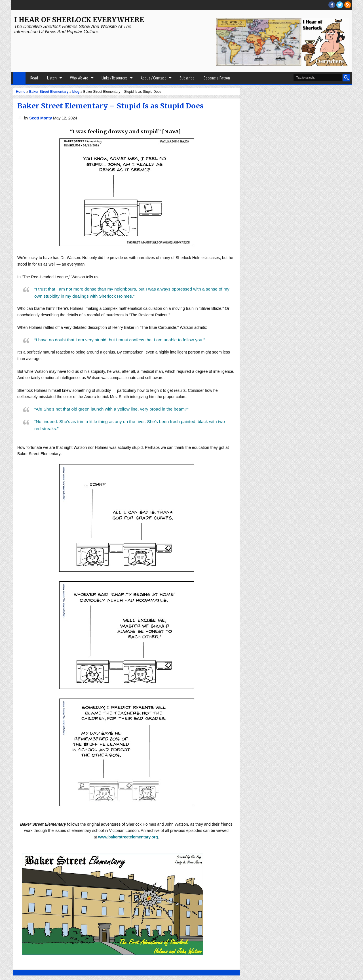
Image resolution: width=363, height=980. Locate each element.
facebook (332, 5)
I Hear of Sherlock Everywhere (79, 20)
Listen (52, 78)
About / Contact (153, 78)
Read (34, 78)
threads (340, 5)
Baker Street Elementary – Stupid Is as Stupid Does (110, 106)
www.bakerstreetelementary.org (128, 837)
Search (346, 78)
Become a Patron (217, 78)
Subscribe (187, 78)
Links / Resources (114, 78)
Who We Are (79, 78)
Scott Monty (41, 118)
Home (19, 78)
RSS (348, 5)
